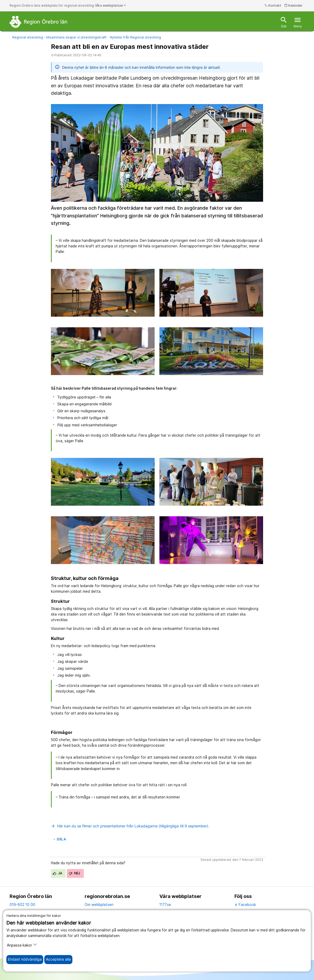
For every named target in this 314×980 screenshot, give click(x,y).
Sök (284, 22)
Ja (58, 873)
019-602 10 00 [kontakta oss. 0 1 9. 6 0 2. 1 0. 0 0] (22, 905)
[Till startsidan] (38, 22)
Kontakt (273, 5)
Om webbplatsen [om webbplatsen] (99, 905)
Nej (75, 873)
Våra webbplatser (111, 5)
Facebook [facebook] (245, 905)
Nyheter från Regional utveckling (135, 37)
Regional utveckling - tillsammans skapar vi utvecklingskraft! (59, 37)
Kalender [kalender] (293, 5)
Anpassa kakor (22, 945)
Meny (298, 22)
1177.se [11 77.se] (165, 905)
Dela (59, 839)
